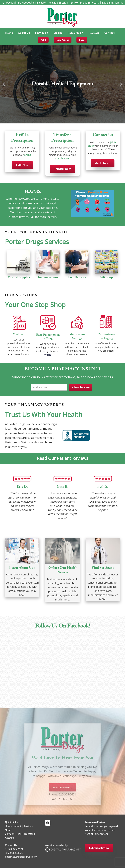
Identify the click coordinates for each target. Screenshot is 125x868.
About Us (24, 33)
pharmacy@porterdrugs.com (21, 857)
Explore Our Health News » (62, 571)
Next (121, 84)
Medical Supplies (19, 278)
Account (9, 838)
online (28, 155)
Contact (109, 33)
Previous (4, 84)
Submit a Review (99, 848)
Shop (82, 40)
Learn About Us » (22, 568)
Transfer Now (62, 169)
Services (28, 826)
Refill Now (22, 165)
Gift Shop (106, 278)
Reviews (94, 33)
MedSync (19, 335)
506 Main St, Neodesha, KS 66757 (26, 3)
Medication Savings (77, 337)
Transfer (29, 834)
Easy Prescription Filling (48, 337)
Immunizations (48, 278)
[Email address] (49, 387)
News (8, 830)
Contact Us (103, 135)
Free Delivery (77, 278)
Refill (43, 40)
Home (9, 33)
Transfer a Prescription (62, 138)
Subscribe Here (81, 387)
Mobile (58, 33)
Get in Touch (103, 163)
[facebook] (48, 823)
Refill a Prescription (22, 138)
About (18, 826)
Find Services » (103, 568)
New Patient (63, 40)
